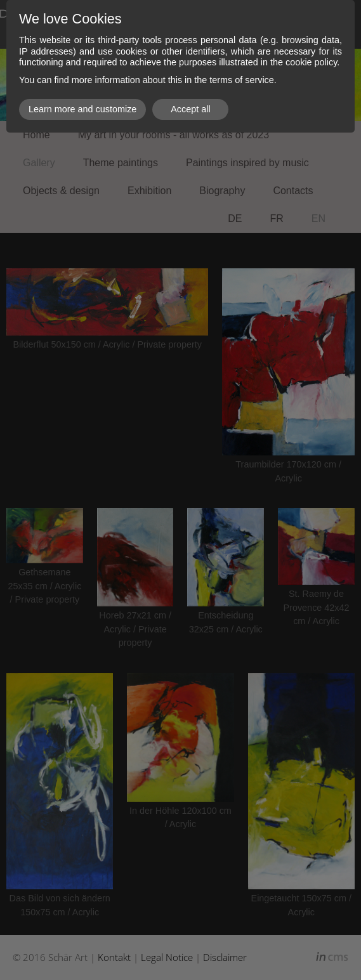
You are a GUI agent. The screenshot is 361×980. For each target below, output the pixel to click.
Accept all (190, 109)
